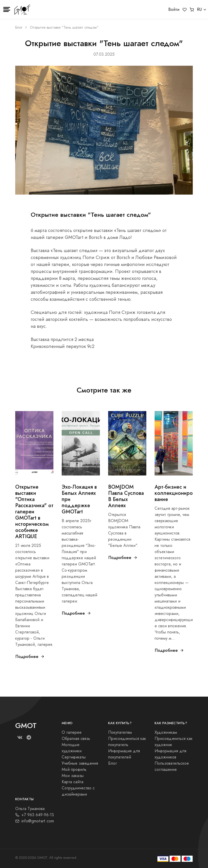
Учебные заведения (80, 763)
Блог (19, 27)
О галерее (72, 732)
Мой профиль (74, 770)
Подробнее (30, 657)
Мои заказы (73, 776)
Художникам (166, 732)
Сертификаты (74, 757)
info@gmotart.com (35, 821)
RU (199, 10)
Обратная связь (76, 739)
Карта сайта (73, 782)
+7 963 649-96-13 (35, 815)
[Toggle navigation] (7, 10)
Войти (174, 10)
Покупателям (120, 732)
